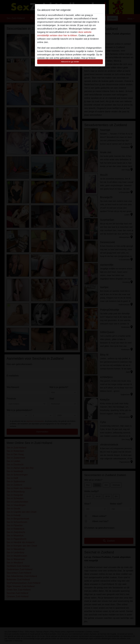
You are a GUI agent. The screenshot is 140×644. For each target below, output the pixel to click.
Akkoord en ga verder (70, 62)
